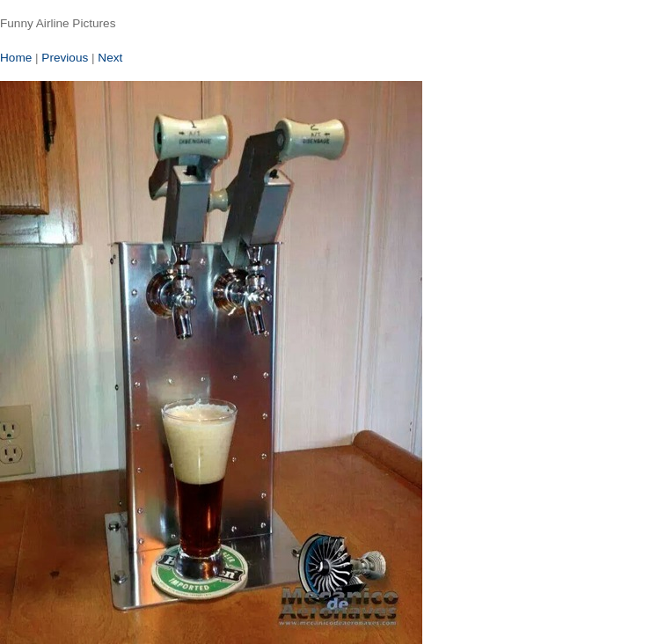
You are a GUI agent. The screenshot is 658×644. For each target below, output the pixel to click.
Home (16, 58)
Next (110, 58)
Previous (65, 58)
